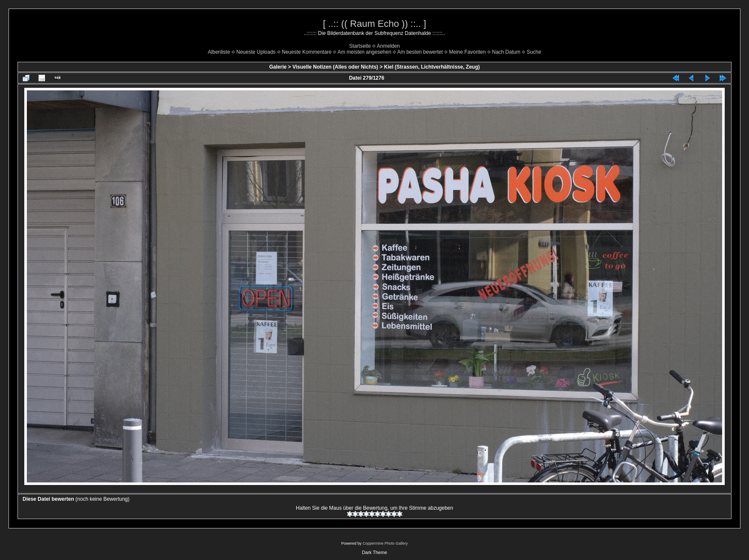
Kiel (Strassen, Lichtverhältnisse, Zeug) (432, 67)
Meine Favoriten (467, 52)
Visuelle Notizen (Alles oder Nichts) (335, 67)
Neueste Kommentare (307, 52)
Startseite (360, 46)
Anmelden (388, 46)
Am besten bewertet (420, 52)
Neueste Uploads (256, 52)
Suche (534, 52)
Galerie (278, 67)
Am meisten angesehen (364, 52)
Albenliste (219, 52)
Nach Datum (506, 52)
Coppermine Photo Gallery (385, 543)
